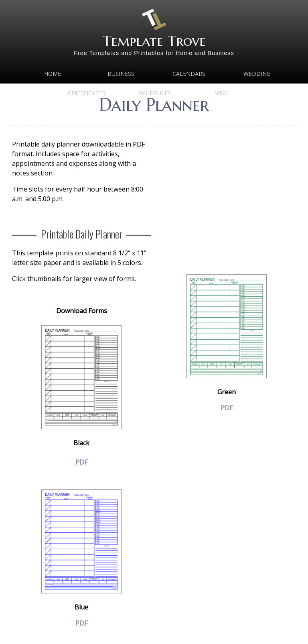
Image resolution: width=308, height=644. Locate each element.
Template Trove (154, 41)
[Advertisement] (226, 196)
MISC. (222, 93)
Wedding (257, 74)
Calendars (189, 74)
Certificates (87, 93)
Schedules (155, 93)
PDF (81, 462)
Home (53, 74)
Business (121, 74)
